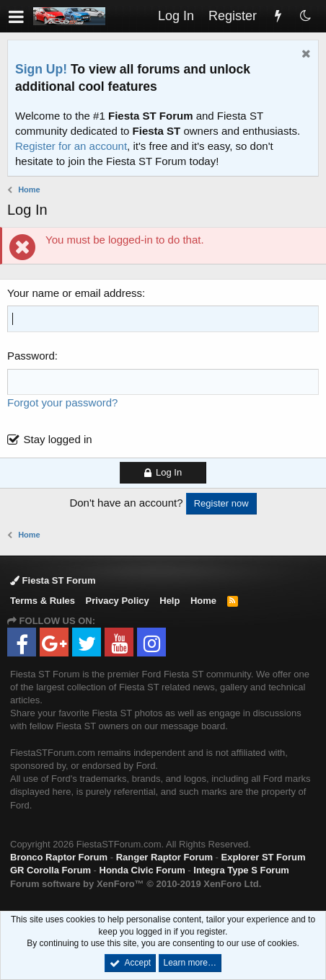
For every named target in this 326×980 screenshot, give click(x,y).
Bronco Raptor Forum (59, 857)
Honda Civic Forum (142, 870)
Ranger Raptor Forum (164, 857)
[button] (16, 16)
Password (31, 356)
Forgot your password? (62, 402)
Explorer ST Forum (264, 857)
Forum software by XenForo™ (136, 884)
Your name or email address (75, 293)
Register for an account (71, 146)
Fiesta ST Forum (53, 580)
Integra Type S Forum (241, 870)
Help (169, 601)
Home (203, 601)
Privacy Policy (118, 601)
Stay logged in (58, 439)
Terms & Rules (43, 601)
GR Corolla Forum (50, 870)
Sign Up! (41, 69)
